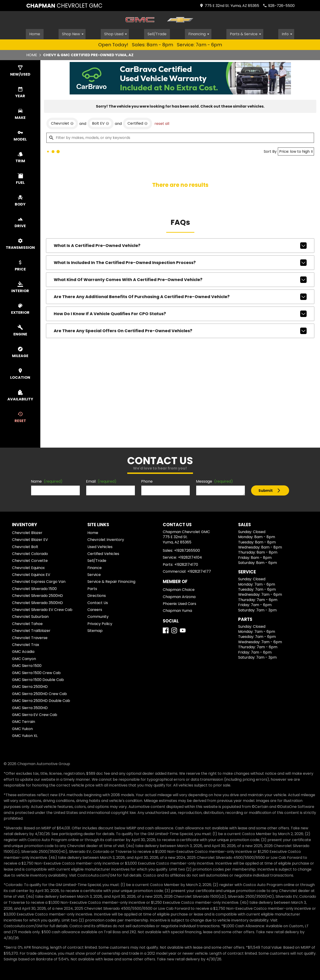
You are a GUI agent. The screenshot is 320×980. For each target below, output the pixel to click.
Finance (95, 567)
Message (214, 481)
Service (94, 574)
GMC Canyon (24, 658)
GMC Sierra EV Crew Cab (35, 714)
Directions (97, 595)
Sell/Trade (157, 33)
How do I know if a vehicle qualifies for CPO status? (180, 313)
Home (34, 33)
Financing (200, 33)
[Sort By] (296, 151)
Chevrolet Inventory (106, 539)
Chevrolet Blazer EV (30, 539)
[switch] (20, 70)
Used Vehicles (100, 546)
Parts (92, 588)
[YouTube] (183, 630)
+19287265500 (187, 550)
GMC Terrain (24, 721)
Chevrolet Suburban (30, 616)
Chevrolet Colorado (30, 553)
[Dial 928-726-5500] (279, 6)
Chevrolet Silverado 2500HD (37, 595)
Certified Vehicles (103, 553)
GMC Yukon (22, 728)
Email (101, 481)
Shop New (74, 33)
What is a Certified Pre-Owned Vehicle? (180, 245)
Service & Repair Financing (111, 581)
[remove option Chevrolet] (62, 123)
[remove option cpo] (138, 123)
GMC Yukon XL (25, 735)
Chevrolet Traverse (30, 637)
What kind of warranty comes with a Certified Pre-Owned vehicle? (180, 279)
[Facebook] (166, 630)
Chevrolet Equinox (28, 567)
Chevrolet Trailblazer (31, 630)
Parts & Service (247, 33)
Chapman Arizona (179, 596)
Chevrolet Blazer (27, 532)
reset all (162, 123)
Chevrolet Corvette (30, 560)
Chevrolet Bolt (25, 546)
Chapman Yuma (177, 610)
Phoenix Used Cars (179, 603)
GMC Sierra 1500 (27, 665)
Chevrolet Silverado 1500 (34, 588)
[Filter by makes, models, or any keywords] (180, 137)
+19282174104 (190, 557)
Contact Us (98, 602)
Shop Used (117, 33)
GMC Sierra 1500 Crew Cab (36, 672)
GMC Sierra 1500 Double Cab (38, 679)
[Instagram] (174, 630)
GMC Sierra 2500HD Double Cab (41, 700)
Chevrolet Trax (26, 644)
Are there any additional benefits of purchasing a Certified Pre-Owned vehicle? (180, 296)
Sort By (270, 151)
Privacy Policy (100, 623)
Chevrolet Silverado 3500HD (37, 602)
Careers (95, 609)
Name (47, 481)
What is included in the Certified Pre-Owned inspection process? (180, 262)
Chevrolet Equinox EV (31, 574)
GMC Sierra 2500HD (30, 686)
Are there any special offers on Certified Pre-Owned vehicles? (180, 330)
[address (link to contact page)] (229, 6)
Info (289, 33)
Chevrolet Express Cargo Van (39, 581)
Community (98, 616)
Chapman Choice (179, 589)
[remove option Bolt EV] (101, 123)
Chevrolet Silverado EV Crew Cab (42, 609)
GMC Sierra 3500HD (30, 707)
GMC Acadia (23, 651)
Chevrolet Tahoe (27, 623)
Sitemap (95, 630)
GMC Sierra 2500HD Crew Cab (39, 693)
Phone (147, 481)
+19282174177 (199, 571)
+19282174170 (186, 564)
